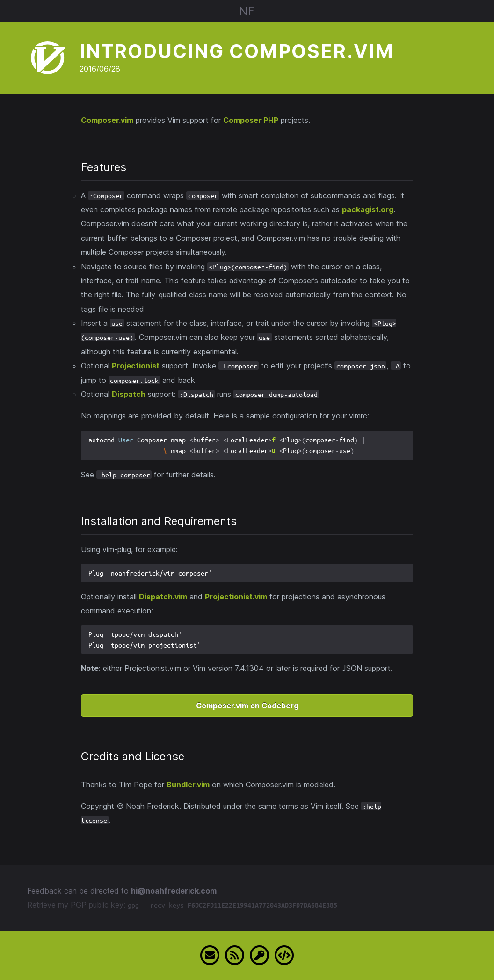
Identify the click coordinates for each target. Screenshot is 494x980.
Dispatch (129, 394)
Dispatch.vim (163, 597)
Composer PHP (251, 120)
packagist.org (368, 209)
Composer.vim (107, 120)
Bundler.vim (188, 785)
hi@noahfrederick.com (174, 891)
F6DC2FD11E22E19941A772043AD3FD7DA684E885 (262, 905)
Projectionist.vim (236, 597)
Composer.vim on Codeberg (247, 706)
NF (247, 11)
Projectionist (136, 366)
